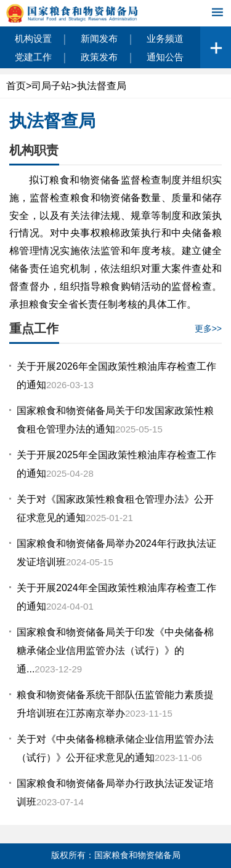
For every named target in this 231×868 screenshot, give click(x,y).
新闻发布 (99, 38)
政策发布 (99, 57)
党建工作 (33, 57)
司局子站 (51, 86)
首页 (16, 86)
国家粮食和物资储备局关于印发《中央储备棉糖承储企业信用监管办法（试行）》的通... (115, 651)
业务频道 (165, 38)
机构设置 (33, 38)
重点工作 (34, 328)
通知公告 (165, 57)
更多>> (208, 328)
